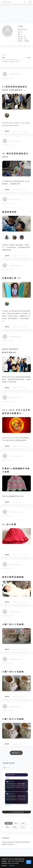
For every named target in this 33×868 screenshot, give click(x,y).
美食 (16, 823)
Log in (24, 2)
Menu (30, 2)
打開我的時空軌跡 (16, 812)
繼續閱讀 (7, 131)
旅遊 (24, 823)
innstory (6, 2)
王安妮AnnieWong (16, 74)
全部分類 (8, 823)
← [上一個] (25, 768)
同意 (29, 862)
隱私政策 (12, 866)
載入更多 (16, 753)
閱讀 (8, 827)
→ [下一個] (29, 768)
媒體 (15, 827)
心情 (23, 827)
